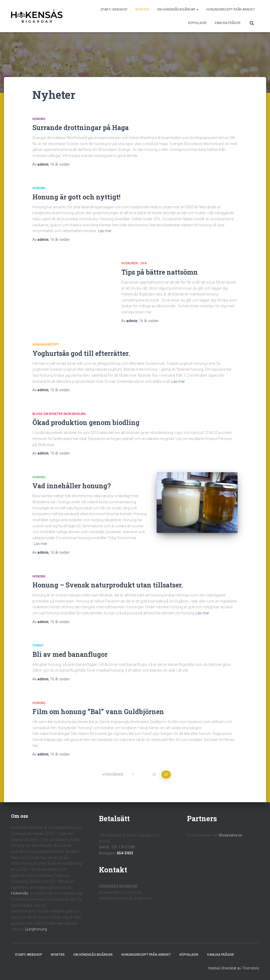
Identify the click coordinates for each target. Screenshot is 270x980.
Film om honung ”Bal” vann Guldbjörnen (98, 712)
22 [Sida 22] (154, 775)
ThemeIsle (250, 968)
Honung (39, 119)
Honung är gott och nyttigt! (76, 197)
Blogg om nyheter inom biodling (59, 414)
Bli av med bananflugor (70, 654)
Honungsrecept (46, 345)
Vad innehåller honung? (72, 486)
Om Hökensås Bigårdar (178, 9)
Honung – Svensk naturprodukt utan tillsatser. (108, 585)
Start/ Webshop (114, 9)
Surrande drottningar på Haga (81, 128)
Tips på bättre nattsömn (160, 272)
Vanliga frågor (227, 23)
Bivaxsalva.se (231, 835)
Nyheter (142, 9)
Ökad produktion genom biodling (86, 422)
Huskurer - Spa (134, 263)
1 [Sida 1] (133, 775)
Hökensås (20, 893)
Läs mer (105, 231)
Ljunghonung (36, 929)
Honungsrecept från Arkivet (231, 9)
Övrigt (38, 646)
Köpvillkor (197, 23)
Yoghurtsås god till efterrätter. (81, 353)
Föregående (113, 775)
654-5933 (125, 853)
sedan (60, 164)
